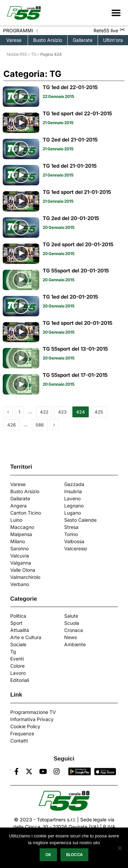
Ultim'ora (113, 40)
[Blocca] (119, 848)
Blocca (74, 855)
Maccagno (22, 527)
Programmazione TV (33, 712)
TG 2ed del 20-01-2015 (71, 218)
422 (44, 412)
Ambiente (75, 644)
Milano (18, 541)
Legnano (74, 506)
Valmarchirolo (25, 577)
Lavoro (18, 673)
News (70, 637)
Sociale (18, 644)
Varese (14, 40)
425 (99, 412)
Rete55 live (109, 30)
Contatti (19, 741)
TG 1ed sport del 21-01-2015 (77, 192)
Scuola (72, 623)
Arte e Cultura (26, 637)
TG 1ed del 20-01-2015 (70, 297)
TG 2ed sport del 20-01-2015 (78, 244)
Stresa (71, 527)
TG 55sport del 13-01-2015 (75, 349)
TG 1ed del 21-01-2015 (70, 166)
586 (40, 425)
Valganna (21, 563)
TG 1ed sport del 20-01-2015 (77, 323)
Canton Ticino (26, 513)
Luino (16, 520)
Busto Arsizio (48, 40)
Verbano (20, 584)
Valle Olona (23, 570)
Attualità (20, 630)
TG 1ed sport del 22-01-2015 (77, 113)
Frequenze (22, 733)
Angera (18, 506)
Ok (48, 855)
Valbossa (74, 541)
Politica (18, 616)
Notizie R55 (17, 54)
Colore (17, 666)
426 (11, 425)
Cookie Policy (25, 726)
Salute (71, 616)
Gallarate (83, 40)
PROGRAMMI (20, 30)
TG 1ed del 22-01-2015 (70, 87)
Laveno (72, 498)
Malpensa (21, 534)
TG (34, 54)
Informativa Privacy (32, 719)
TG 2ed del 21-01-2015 (70, 140)
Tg (13, 652)
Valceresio (76, 548)
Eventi (17, 659)
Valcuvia (20, 556)
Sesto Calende (80, 520)
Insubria (73, 491)
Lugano (73, 513)
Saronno (19, 548)
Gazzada (74, 484)
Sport (16, 623)
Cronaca (74, 630)
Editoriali (20, 680)
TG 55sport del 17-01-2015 (75, 375)
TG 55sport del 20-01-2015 (76, 271)
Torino (71, 534)
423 (62, 412)
